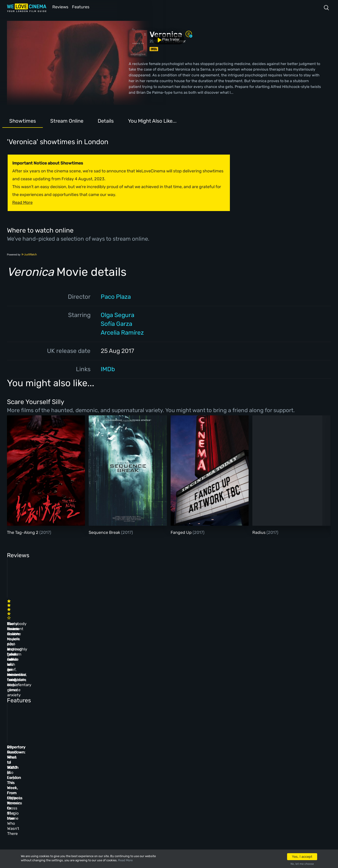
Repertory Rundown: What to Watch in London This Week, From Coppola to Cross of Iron (116, 699)
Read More (125, 860)
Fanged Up (182, 532)
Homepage (55, 757)
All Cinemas (89, 757)
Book (51, 769)
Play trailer (27, 32)
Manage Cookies (129, 807)
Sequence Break (105, 532)
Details (106, 120)
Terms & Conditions (132, 782)
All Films (55, 782)
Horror (180, 41)
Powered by (22, 254)
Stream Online (67, 120)
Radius (259, 532)
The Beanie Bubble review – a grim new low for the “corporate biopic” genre (191, 616)
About (119, 757)
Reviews (59, 7)
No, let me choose (302, 864)
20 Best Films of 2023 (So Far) (187, 694)
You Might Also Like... (152, 120)
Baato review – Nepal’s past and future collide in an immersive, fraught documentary (112, 616)
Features (82, 7)
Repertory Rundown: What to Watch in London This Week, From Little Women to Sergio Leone (39, 699)
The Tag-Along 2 (23, 532)
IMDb (108, 369)
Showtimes (23, 120)
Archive (121, 769)
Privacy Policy (128, 794)
